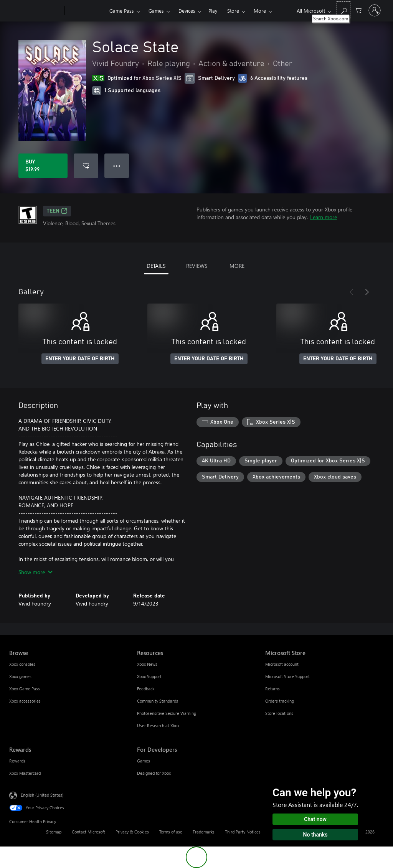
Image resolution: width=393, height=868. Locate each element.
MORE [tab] (237, 266)
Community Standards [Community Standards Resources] (158, 701)
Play (213, 11)
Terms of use (171, 832)
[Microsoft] (36, 11)
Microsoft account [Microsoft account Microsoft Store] (282, 664)
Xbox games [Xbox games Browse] (20, 676)
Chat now (315, 819)
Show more (36, 572)
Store (233, 11)
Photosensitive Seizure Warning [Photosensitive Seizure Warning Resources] (167, 713)
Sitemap (54, 832)
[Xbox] (86, 11)
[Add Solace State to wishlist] (86, 166)
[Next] (367, 292)
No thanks (315, 835)
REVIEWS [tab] (197, 266)
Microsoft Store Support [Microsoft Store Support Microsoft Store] (287, 676)
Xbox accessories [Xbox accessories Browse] (25, 701)
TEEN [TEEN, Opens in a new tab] (57, 211)
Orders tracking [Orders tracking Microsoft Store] (280, 701)
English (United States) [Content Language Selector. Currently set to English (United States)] (42, 795)
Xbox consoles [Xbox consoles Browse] (22, 664)
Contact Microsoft (88, 832)
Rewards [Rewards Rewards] (17, 761)
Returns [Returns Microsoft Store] (272, 689)
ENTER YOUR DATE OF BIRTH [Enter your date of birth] (80, 359)
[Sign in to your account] (375, 10)
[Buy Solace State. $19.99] (43, 166)
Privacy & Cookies (132, 832)
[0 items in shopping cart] (358, 10)
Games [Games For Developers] (144, 761)
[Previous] (352, 292)
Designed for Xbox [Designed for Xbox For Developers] (154, 773)
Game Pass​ (122, 11)
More (260, 11)
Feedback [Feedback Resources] (146, 689)
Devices (187, 11)
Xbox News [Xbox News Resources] (147, 664)
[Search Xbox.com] (343, 10)
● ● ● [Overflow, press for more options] (117, 166)
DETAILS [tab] (156, 266)
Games (156, 11)
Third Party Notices (243, 832)
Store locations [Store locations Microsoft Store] (279, 713)
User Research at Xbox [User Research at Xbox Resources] (158, 725)
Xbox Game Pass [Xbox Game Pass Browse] (25, 689)
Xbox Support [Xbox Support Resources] (149, 676)
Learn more (324, 217)
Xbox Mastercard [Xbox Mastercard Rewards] (25, 773)
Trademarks (204, 832)
